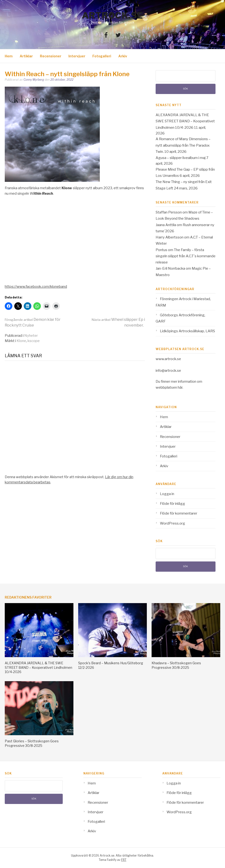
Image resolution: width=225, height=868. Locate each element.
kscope (34, 341)
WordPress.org (172, 523)
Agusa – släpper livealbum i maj (181, 158)
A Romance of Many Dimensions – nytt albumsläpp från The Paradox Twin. (183, 145)
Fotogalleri (102, 56)
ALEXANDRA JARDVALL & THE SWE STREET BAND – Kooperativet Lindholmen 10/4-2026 (185, 121)
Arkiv (123, 56)
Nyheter (31, 336)
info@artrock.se (168, 371)
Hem (9, 56)
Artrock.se (113, 15)
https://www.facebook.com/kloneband (36, 287)
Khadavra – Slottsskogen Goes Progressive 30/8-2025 (176, 665)
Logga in (167, 494)
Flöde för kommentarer (179, 513)
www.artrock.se (168, 359)
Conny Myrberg (34, 80)
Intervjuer (77, 56)
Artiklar (26, 56)
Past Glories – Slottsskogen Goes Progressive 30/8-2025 (32, 743)
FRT (124, 860)
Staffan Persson (169, 212)
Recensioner (51, 56)
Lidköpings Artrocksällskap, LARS (187, 331)
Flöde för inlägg (172, 504)
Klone (21, 341)
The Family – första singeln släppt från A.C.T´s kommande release (186, 256)
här (180, 387)
